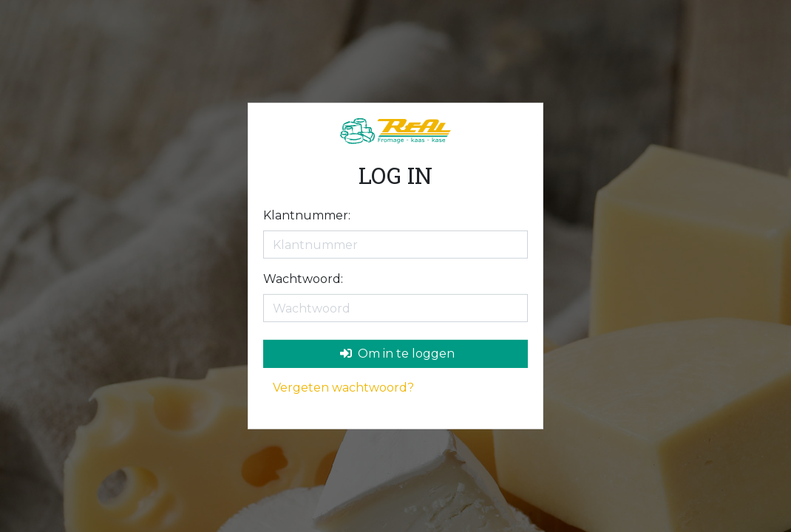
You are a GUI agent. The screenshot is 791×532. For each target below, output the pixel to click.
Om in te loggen (397, 354)
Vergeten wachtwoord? (343, 388)
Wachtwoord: (303, 279)
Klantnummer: (307, 215)
